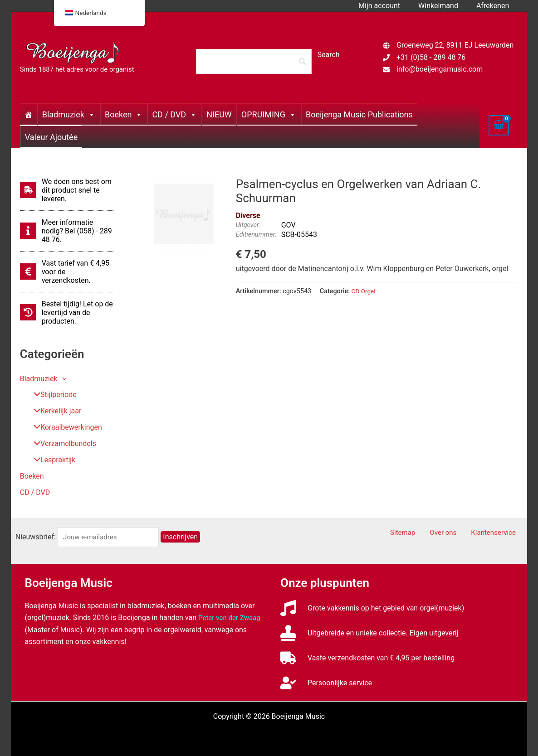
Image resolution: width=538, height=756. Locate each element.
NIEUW (219, 114)
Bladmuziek (69, 114)
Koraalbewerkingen (64, 428)
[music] (372, 608)
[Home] (29, 114)
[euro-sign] (67, 272)
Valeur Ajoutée (51, 137)
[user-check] (326, 683)
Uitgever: (248, 225)
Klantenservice (498, 533)
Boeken (124, 114)
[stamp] (369, 633)
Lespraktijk (51, 460)
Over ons (453, 533)
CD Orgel (364, 291)
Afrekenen (494, 6)
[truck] (367, 658)
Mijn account (388, 6)
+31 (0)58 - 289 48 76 (431, 57)
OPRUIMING (269, 114)
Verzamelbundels (61, 444)
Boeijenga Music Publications (359, 114)
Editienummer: (256, 235)
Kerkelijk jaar (54, 411)
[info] (67, 231)
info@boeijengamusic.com (440, 69)
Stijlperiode (51, 395)
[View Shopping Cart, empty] (499, 125)
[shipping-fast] (67, 190)
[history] (67, 313)
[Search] (254, 61)
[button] (62, 379)
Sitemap (418, 533)
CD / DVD (174, 114)
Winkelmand (444, 6)
